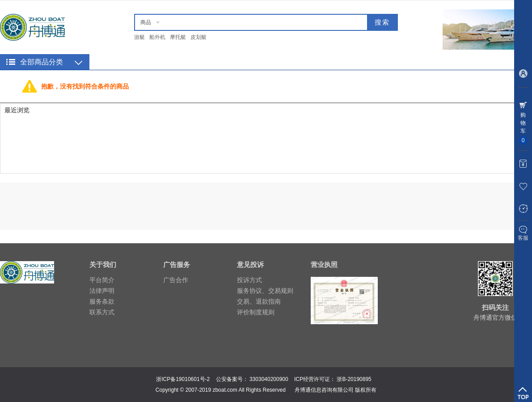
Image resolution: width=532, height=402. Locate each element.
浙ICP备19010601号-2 (183, 379)
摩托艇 (178, 37)
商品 (146, 22)
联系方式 (102, 312)
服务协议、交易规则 (265, 291)
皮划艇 (198, 37)
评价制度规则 (256, 312)
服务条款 (102, 301)
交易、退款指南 (259, 301)
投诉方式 (249, 280)
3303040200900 (269, 379)
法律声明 (102, 291)
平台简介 (102, 280)
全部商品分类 (42, 62)
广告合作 (176, 280)
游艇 (139, 37)
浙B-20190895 (354, 379)
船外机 (157, 37)
